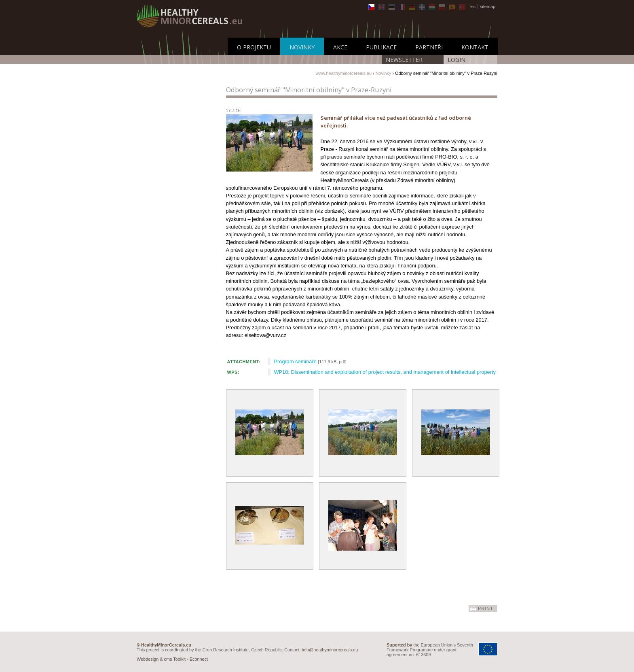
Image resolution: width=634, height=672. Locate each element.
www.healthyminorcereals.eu (344, 73)
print (486, 608)
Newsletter (404, 60)
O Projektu (254, 47)
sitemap (488, 6)
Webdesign (148, 659)
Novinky (302, 47)
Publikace (381, 47)
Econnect (199, 659)
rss (472, 6)
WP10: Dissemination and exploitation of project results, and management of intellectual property (385, 372)
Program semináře (295, 361)
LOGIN (456, 60)
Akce (340, 47)
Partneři (429, 47)
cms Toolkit (175, 659)
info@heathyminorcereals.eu (330, 650)
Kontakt (475, 47)
